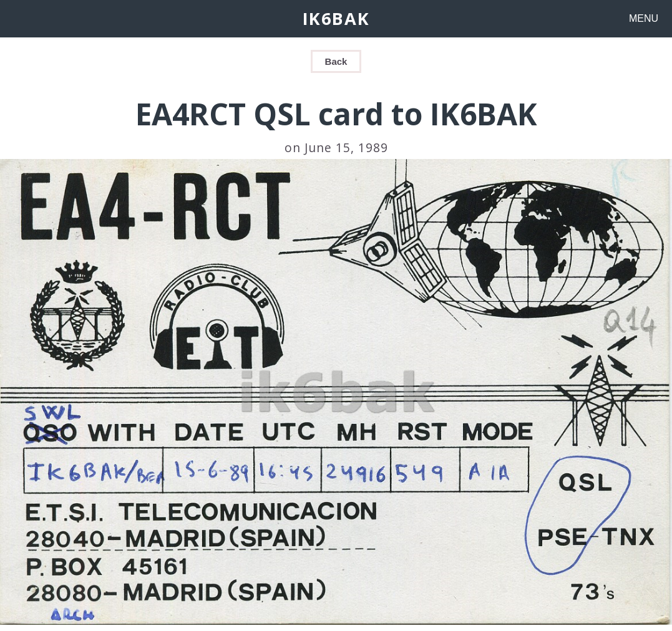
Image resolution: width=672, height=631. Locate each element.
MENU (644, 18)
